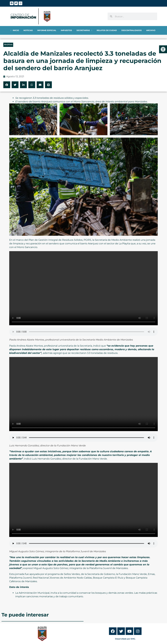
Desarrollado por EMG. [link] (125, 639)
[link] (163, 49)
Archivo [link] (8, 44)
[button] (7, 85)
